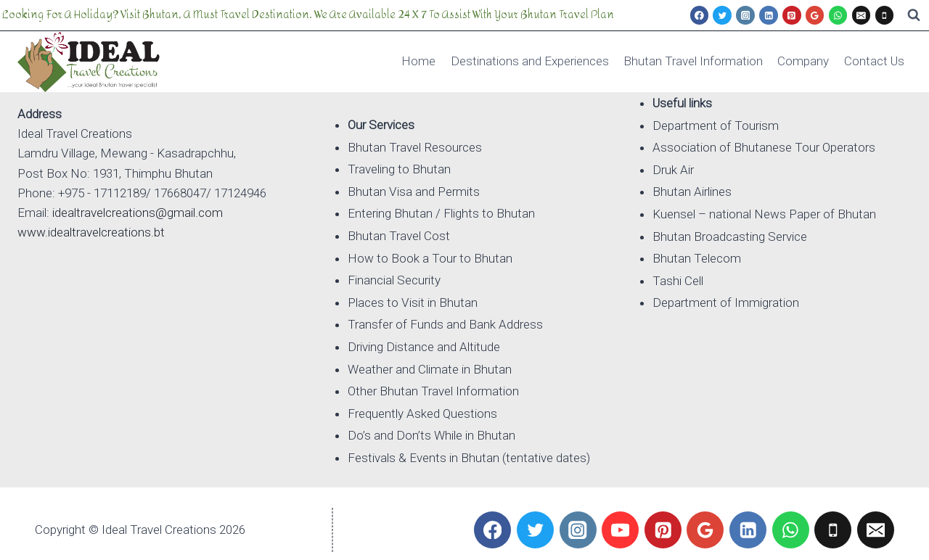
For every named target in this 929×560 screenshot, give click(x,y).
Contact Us (874, 61)
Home (418, 61)
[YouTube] (620, 530)
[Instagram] (745, 15)
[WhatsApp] (838, 15)
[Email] (862, 15)
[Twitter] (722, 15)
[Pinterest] (792, 15)
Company (803, 61)
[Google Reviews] (815, 15)
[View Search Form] (914, 15)
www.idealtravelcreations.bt (91, 232)
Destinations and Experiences (530, 61)
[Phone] (885, 15)
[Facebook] (700, 15)
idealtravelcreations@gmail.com (138, 213)
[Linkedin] (769, 15)
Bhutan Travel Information (693, 61)
